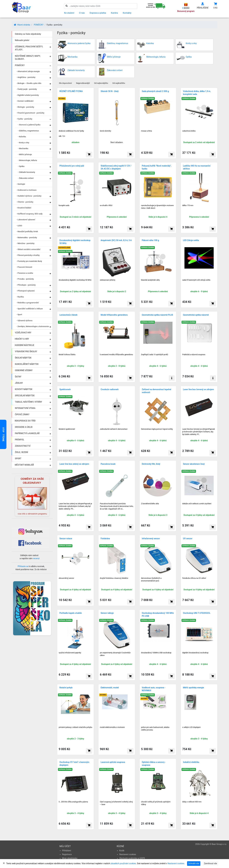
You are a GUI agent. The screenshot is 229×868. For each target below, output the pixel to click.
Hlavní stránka (22, 25)
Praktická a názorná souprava (194, 355)
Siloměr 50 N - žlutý (110, 91)
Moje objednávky (70, 858)
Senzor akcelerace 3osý (194, 464)
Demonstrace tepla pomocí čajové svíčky (157, 429)
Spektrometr (65, 389)
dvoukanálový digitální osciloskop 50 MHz (75, 280)
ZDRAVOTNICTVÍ (23, 446)
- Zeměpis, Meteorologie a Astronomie (33, 326)
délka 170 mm (188, 205)
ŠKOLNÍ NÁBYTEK (23, 358)
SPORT (18, 459)
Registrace (67, 854)
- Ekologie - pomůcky (25, 107)
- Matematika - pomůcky (27, 237)
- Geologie (21, 184)
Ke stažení (69, 13)
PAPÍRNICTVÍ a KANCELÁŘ (27, 433)
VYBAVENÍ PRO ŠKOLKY (26, 351)
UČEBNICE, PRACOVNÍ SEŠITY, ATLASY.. (29, 48)
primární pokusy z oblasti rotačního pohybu (75, 727)
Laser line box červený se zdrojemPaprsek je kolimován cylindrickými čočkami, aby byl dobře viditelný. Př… (199, 432)
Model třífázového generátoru (114, 315)
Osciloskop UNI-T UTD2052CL (197, 613)
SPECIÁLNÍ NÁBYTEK (25, 396)
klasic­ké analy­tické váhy (150, 280)
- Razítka (20, 297)
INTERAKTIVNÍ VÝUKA (25, 408)
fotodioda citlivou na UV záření (194, 578)
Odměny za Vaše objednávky (28, 34)
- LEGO (19, 226)
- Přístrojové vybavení (25, 291)
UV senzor (188, 538)
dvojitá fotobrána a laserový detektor (114, 578)
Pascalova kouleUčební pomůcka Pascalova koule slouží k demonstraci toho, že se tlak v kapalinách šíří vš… (117, 506)
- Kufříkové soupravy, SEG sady (29, 214)
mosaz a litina (146, 131)
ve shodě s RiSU (106, 205)
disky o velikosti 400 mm (192, 802)
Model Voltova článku (67, 355)
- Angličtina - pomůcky (26, 77)
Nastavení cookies (128, 854)
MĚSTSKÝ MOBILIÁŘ (24, 465)
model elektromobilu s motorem (112, 727)
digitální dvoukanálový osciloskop (195, 653)
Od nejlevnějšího (101, 83)
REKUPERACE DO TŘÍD (25, 421)
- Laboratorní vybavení (26, 220)
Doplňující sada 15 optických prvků (155, 355)
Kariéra (114, 13)
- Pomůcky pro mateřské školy (29, 261)
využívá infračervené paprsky (70, 653)
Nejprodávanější (83, 83)
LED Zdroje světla (191, 240)
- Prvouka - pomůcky (25, 279)
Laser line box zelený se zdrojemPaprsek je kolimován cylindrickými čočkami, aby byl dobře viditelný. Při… (75, 506)
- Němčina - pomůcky (25, 243)
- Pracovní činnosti (24, 267)
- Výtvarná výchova (24, 321)
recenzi (36, 558)
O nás (82, 13)
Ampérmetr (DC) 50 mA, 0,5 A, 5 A (116, 240)
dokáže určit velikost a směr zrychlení (197, 504)
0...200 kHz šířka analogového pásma (73, 802)
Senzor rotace (66, 538)
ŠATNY (18, 377)
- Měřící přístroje (25, 154)
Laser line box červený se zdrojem (198, 389)
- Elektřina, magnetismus (28, 131)
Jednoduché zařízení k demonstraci (114, 429)
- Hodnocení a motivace (26, 190)
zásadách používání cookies (123, 863)
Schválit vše (194, 863)
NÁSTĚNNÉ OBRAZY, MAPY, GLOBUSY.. (28, 57)
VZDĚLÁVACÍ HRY (23, 333)
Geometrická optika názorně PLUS (157, 315)
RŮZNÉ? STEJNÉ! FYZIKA (71, 91)
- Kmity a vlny (24, 143)
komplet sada (64, 205)
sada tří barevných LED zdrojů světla (196, 280)
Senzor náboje (107, 613)
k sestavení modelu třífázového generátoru (116, 355)
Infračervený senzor (151, 538)
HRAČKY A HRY (22, 339)
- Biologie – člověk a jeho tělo (29, 83)
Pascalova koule (108, 464)
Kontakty (127, 13)
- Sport (19, 314)
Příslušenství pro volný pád (72, 166)
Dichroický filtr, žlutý (151, 464)
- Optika (21, 166)
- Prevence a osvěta (25, 273)
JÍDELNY (19, 383)
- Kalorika (22, 137)
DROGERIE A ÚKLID (24, 427)
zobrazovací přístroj (107, 280)
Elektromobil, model (110, 688)
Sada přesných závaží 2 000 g (155, 91)
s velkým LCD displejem (191, 727)
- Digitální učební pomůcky (28, 95)
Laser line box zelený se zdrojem (74, 464)
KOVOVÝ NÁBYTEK (24, 389)
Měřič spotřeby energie (194, 688)
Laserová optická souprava (113, 762)
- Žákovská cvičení (26, 178)
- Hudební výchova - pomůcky (29, 196)
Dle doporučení (65, 83)
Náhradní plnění (22, 40)
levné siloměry (106, 131)
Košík (122, 851)
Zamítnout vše (210, 863)
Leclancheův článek (68, 315)
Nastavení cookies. (176, 863)
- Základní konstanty (26, 172)
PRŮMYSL (19, 440)
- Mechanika (23, 148)
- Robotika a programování (28, 303)
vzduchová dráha (189, 131)
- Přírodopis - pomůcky (26, 285)
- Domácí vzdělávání (25, 101)
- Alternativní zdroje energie (28, 71)
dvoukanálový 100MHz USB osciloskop (156, 653)
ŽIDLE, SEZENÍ (21, 452)
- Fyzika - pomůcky (24, 119)
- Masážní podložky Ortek (27, 231)
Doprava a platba (98, 13)
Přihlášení (67, 851)
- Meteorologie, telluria (27, 160)
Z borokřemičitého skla (150, 504)
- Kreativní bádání (24, 208)
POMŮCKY (39, 25)
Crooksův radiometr (110, 389)
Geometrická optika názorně (196, 315)
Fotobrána (105, 538)
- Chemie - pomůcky (25, 202)
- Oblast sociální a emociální (28, 249)
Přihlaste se (23, 566)
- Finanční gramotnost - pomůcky (30, 113)
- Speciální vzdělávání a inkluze (30, 309)
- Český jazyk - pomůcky (27, 89)
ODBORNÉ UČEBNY (24, 370)
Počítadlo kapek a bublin (71, 613)
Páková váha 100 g (150, 240)
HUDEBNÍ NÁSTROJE (24, 345)
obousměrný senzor (66, 578)
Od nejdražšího (119, 83)
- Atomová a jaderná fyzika (29, 125)
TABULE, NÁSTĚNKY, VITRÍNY (28, 402)
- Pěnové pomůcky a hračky (28, 255)
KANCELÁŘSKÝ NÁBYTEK (27, 364)
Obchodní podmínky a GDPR (132, 858)
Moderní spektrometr (67, 429)
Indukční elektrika (191, 762)
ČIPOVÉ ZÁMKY (22, 414)
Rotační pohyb (66, 688)
